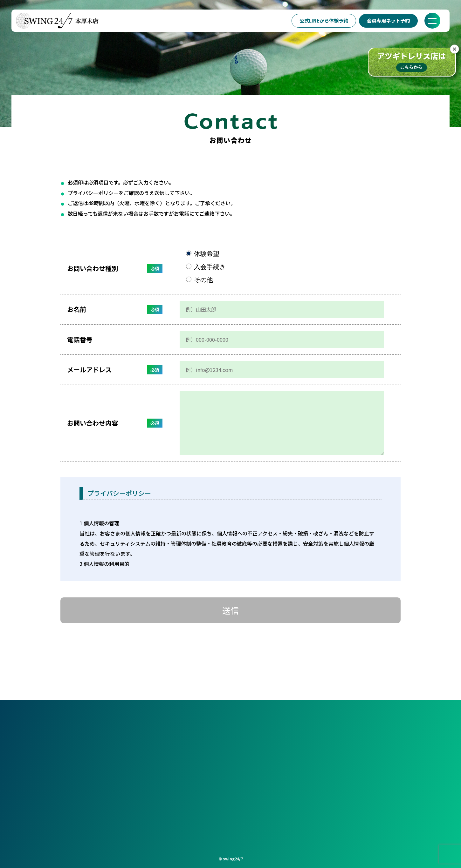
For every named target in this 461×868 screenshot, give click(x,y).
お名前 (77, 309)
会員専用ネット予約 (388, 20)
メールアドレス (89, 370)
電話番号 (80, 339)
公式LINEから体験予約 (323, 20)
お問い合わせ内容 (93, 423)
